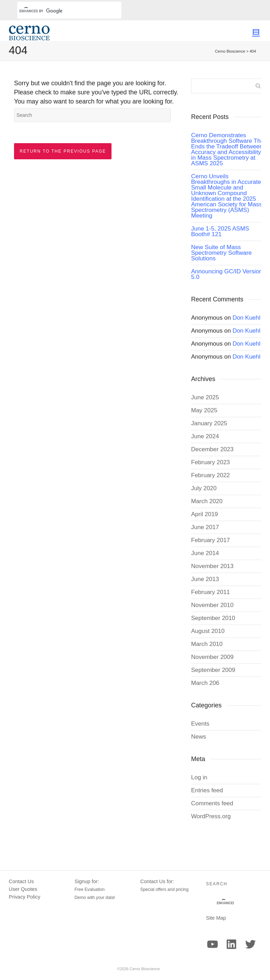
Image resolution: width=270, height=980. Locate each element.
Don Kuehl (246, 318)
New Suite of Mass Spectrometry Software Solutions (221, 253)
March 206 (205, 683)
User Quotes (23, 889)
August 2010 (208, 631)
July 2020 (204, 488)
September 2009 (213, 670)
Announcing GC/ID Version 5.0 (227, 274)
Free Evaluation (90, 889)
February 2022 (211, 475)
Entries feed (207, 790)
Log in (199, 777)
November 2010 (212, 605)
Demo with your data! (95, 898)
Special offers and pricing (164, 889)
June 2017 (205, 527)
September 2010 (213, 618)
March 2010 (207, 644)
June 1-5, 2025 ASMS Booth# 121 (220, 231)
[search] (61, 11)
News (199, 737)
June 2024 (205, 436)
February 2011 (211, 592)
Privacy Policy (25, 897)
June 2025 (205, 397)
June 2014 (205, 553)
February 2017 (211, 540)
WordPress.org (211, 816)
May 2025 (204, 410)
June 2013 (205, 579)
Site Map (216, 918)
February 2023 (211, 462)
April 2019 (205, 514)
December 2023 (212, 449)
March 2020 (207, 501)
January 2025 (209, 423)
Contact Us (21, 881)
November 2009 (212, 657)
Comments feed (212, 803)
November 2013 (212, 566)
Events (200, 724)
